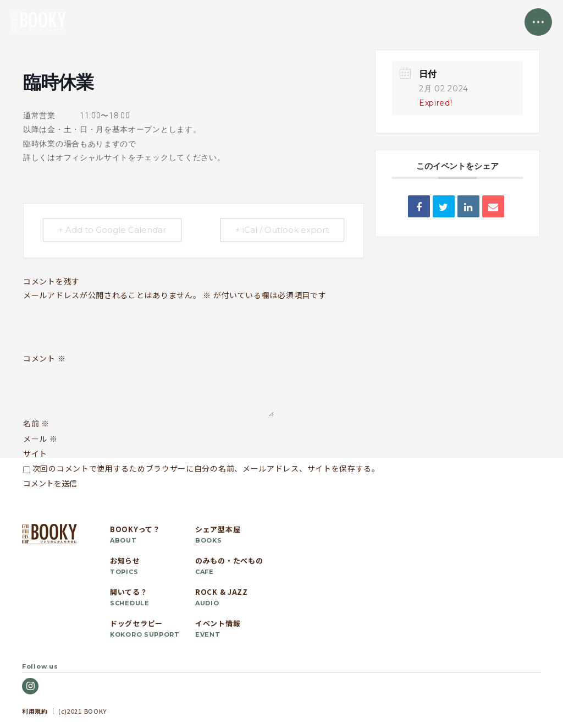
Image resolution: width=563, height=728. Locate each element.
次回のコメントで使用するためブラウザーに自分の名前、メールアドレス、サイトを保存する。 (206, 468)
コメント (44, 359)
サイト (35, 453)
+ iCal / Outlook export (281, 230)
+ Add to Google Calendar (113, 230)
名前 (36, 424)
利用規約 (35, 711)
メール (40, 439)
